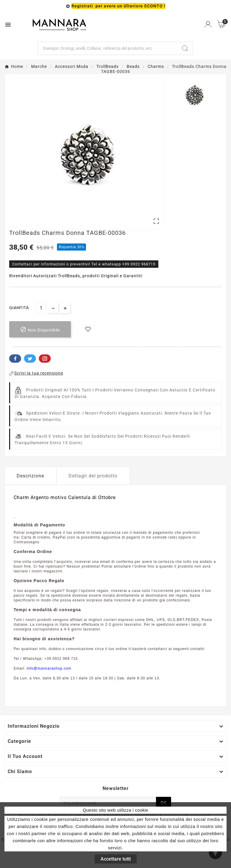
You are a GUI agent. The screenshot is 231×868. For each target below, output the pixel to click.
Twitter (30, 359)
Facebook (15, 359)
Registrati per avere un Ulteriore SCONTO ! (118, 6)
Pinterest (45, 359)
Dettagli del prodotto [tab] (93, 476)
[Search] (185, 48)
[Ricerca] (108, 48)
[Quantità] (41, 308)
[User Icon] (208, 24)
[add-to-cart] (40, 329)
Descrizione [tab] (30, 476)
